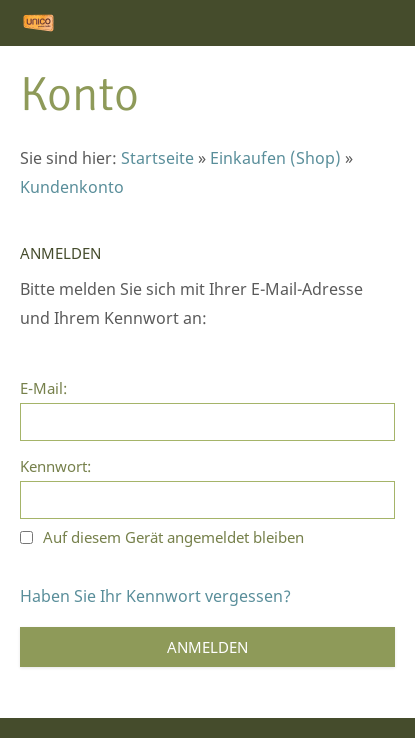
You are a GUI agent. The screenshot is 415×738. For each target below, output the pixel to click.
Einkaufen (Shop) (275, 158)
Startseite (157, 158)
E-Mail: (43, 388)
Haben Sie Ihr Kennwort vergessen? (155, 596)
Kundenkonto (72, 187)
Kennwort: (55, 466)
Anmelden (207, 647)
